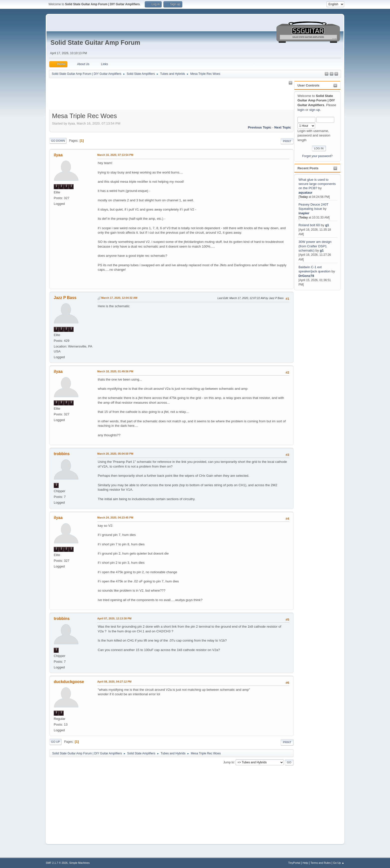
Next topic (283, 127)
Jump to (229, 762)
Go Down (58, 141)
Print (287, 141)
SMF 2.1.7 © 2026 (57, 863)
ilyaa (58, 155)
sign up (315, 110)
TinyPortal (294, 863)
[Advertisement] (314, 366)
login (301, 110)
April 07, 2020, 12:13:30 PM (114, 618)
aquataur (305, 193)
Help (305, 863)
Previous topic (260, 127)
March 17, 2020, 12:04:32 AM (119, 298)
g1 (327, 225)
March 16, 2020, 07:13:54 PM (115, 155)
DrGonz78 (306, 276)
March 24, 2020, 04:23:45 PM (115, 518)
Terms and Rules (321, 863)
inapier (304, 213)
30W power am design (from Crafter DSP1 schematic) (315, 246)
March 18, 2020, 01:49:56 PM (115, 371)
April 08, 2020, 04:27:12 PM (114, 682)
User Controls (308, 85)
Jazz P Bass (65, 298)
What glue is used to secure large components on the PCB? (317, 184)
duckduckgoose (69, 682)
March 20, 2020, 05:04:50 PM (115, 454)
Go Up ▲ (339, 863)
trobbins (62, 454)
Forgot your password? (317, 156)
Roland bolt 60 (309, 225)
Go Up (55, 742)
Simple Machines (79, 863)
